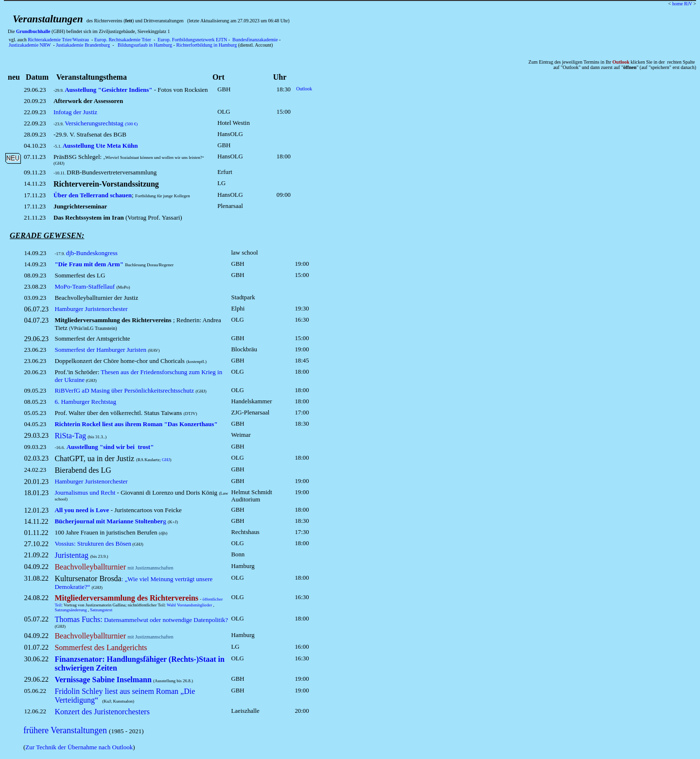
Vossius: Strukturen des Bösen (93, 543)
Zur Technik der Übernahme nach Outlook (79, 747)
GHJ (166, 460)
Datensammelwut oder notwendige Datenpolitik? (141, 620)
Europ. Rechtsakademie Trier (123, 40)
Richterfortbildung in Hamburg (206, 45)
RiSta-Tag (70, 436)
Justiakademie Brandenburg (83, 45)
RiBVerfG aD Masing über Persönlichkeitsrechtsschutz (124, 390)
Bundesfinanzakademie (255, 40)
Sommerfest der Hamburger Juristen (100, 350)
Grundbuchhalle (33, 31)
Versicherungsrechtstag (101, 123)
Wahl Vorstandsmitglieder (189, 605)
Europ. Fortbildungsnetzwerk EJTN (192, 40)
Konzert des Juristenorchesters (102, 712)
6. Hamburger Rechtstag (85, 402)
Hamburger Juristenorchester (91, 309)
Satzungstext (101, 610)
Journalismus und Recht (85, 492)
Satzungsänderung (70, 610)
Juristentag (71, 555)
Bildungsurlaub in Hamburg (145, 45)
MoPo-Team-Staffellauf (85, 286)
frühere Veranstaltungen (65, 730)
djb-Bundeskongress (92, 253)
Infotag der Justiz (75, 112)
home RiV (682, 4)
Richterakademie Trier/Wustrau (58, 40)
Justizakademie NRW (30, 45)
